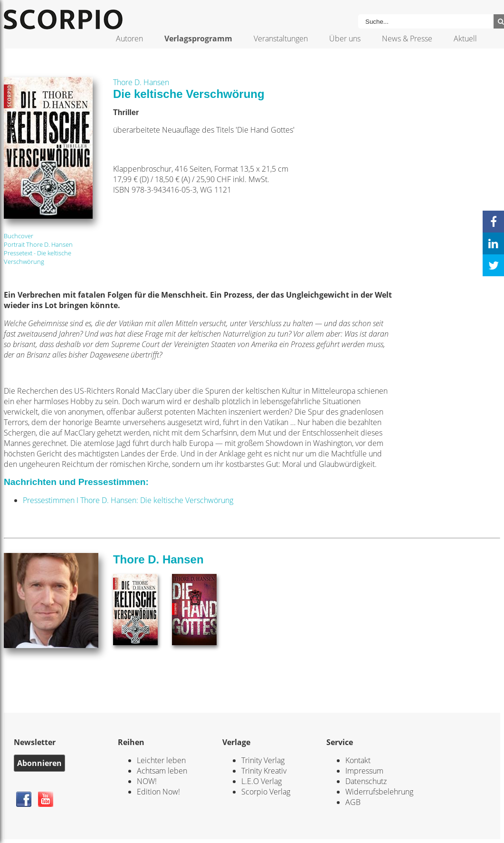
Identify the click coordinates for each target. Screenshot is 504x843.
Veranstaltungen (281, 39)
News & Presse (407, 39)
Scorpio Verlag (266, 792)
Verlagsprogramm (198, 39)
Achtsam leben (162, 771)
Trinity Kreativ (264, 771)
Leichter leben (161, 760)
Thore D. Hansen (141, 82)
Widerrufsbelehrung (379, 792)
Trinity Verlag (263, 760)
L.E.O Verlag (262, 781)
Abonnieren (39, 763)
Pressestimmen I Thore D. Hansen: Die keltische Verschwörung (128, 500)
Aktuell (465, 39)
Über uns (345, 39)
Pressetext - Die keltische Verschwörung (38, 257)
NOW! (147, 781)
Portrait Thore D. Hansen (38, 244)
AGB (353, 802)
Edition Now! (158, 792)
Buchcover (19, 236)
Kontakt (358, 760)
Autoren (129, 39)
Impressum (364, 771)
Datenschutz (366, 781)
